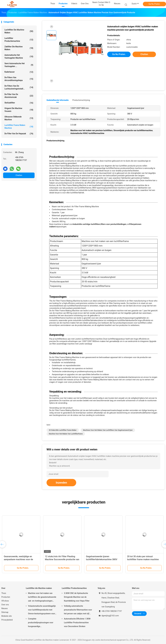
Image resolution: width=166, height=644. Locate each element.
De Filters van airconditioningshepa (19, 79)
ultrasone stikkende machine (19, 118)
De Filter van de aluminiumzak (19, 96)
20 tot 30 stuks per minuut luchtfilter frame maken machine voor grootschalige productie (143, 559)
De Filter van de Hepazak (19, 134)
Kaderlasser (19, 72)
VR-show (5, 601)
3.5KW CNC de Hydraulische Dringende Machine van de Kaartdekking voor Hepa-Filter (77, 597)
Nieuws (4, 608)
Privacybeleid (7, 620)
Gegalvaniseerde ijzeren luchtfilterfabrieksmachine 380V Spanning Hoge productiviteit (102, 559)
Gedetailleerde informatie (58, 100)
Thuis (4, 593)
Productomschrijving (81, 100)
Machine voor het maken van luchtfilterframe (66, 434)
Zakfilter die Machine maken (19, 48)
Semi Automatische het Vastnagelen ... (19, 65)
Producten (6, 597)
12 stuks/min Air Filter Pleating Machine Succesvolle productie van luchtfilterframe (62, 559)
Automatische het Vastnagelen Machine (19, 56)
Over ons (5, 605)
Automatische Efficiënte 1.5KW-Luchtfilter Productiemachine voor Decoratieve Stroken (77, 623)
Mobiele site (7, 616)
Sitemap (5, 612)
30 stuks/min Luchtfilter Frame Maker (63, 430)
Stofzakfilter (19, 103)
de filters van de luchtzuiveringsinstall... (19, 87)
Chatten (19, 175)
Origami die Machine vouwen (19, 110)
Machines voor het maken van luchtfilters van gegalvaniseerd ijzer (108, 430)
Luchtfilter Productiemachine (19, 40)
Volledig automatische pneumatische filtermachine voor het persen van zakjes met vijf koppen (78, 610)
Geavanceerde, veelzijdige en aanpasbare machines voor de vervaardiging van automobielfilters (21, 559)
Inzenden (61, 483)
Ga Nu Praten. (154, 4)
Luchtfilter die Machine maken (19, 31)
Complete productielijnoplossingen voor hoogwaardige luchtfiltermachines (41, 623)
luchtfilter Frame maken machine (19, 127)
